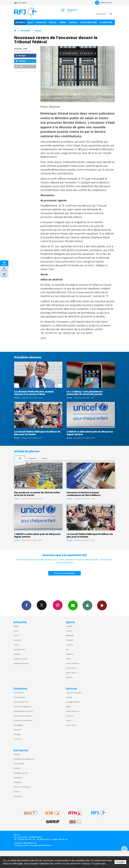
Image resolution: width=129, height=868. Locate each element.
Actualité (20, 22)
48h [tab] (20, 458)
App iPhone (87, 605)
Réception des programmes (24, 759)
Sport (31, 22)
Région (16, 626)
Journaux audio (19, 649)
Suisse (38, 31)
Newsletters (73, 605)
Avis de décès (71, 725)
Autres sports (71, 673)
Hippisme (70, 654)
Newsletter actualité (21, 663)
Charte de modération (22, 787)
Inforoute (70, 716)
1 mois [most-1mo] (44, 458)
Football (69, 626)
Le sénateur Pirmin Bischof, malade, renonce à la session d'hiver (34, 393)
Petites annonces (73, 711)
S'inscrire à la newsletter (64, 573)
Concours (17, 739)
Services (73, 22)
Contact (17, 791)
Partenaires (18, 778)
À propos (17, 754)
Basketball (70, 635)
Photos (53, 22)
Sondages (17, 734)
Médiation (17, 782)
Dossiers (17, 654)
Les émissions (19, 693)
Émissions (41, 22)
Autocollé (17, 730)
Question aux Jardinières (23, 720)
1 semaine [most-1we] (32, 458)
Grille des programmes (22, 706)
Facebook (26, 605)
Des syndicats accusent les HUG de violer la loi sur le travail (37, 494)
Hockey (69, 631)
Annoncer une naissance (23, 716)
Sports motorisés (73, 663)
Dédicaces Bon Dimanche (23, 711)
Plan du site (63, 839)
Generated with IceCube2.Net (41, 845)
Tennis (69, 659)
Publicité (17, 768)
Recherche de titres (21, 702)
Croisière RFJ (106, 22)
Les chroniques (19, 697)
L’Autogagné (18, 725)
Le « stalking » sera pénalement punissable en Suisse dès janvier (85, 393)
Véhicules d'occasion (74, 693)
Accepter (120, 862)
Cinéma (69, 697)
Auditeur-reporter (104, 3)
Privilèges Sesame (73, 702)
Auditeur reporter (20, 659)
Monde (16, 635)
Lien (19, 66)
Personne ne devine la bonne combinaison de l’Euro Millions (83, 494)
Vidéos (63, 22)
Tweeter (21, 61)
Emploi (69, 720)
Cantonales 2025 (89, 22)
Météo (69, 706)
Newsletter (18, 796)
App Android (102, 605)
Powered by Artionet (21, 845)
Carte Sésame (19, 764)
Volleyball (70, 640)
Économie (17, 640)
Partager (21, 56)
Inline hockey (71, 668)
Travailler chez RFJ (20, 773)
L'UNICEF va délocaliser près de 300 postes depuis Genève (90, 433)
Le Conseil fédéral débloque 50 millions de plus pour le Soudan (37, 433)
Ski (67, 649)
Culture (17, 645)
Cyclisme (69, 645)
